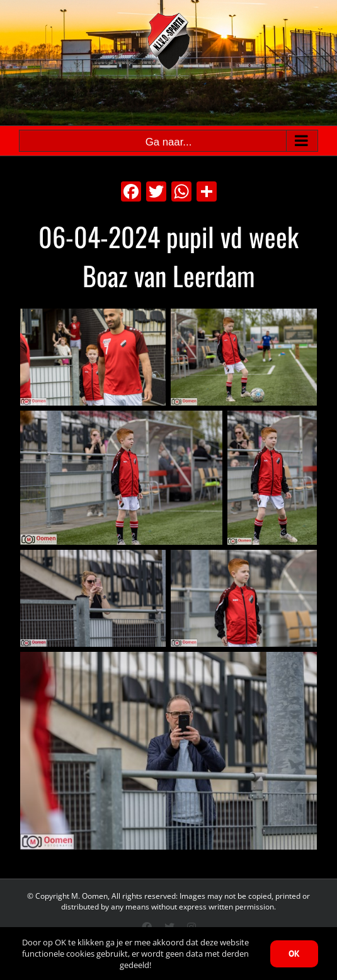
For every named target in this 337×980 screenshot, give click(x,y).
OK (294, 954)
